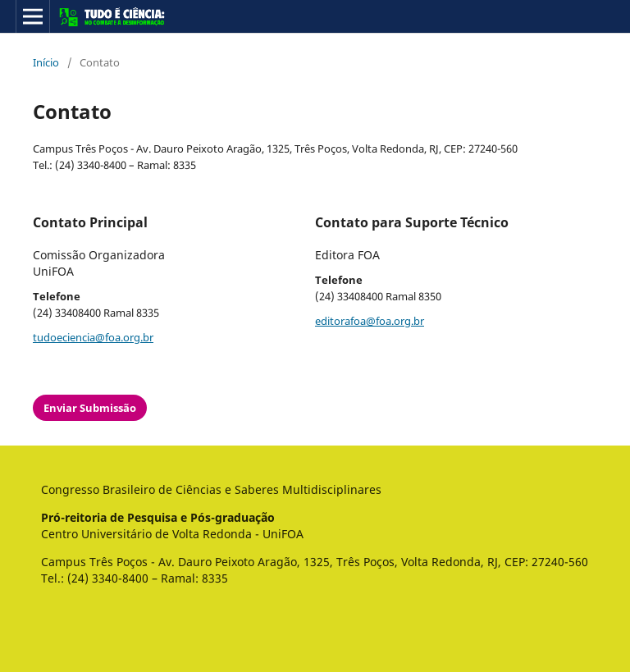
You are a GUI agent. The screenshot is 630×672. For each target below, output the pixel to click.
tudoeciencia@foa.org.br (93, 337)
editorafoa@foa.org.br (370, 321)
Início (46, 62)
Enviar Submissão (90, 408)
